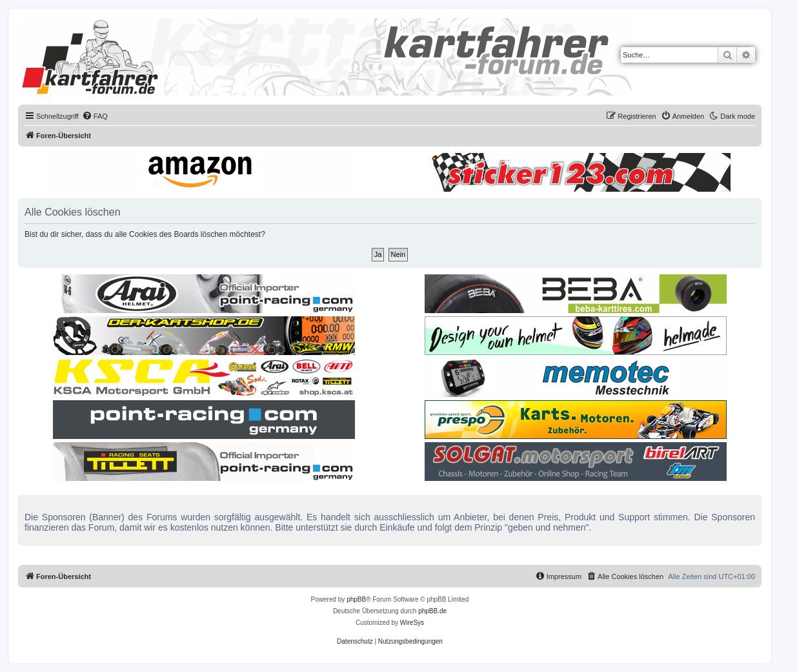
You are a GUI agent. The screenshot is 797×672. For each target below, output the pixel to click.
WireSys (412, 623)
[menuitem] (95, 116)
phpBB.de (432, 611)
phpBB (356, 599)
